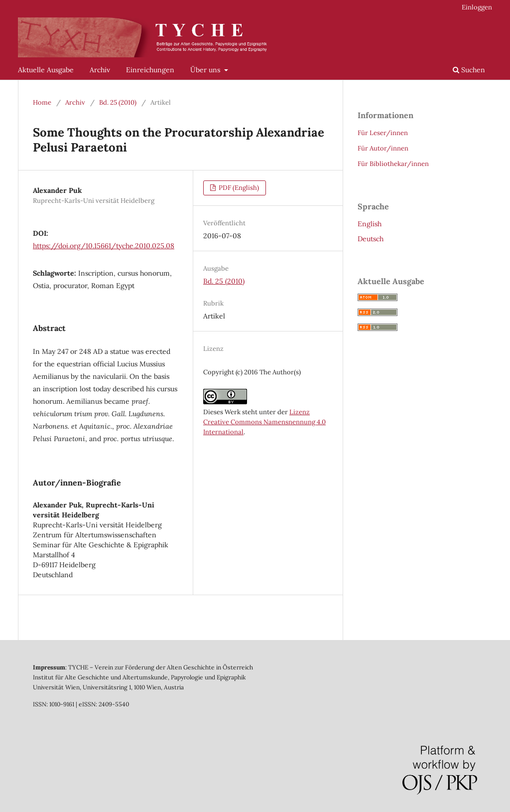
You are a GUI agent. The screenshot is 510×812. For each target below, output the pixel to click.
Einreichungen (150, 70)
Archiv (100, 70)
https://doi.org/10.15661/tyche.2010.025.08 (104, 246)
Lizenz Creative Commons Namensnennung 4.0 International (264, 422)
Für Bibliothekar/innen (393, 164)
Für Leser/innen (383, 133)
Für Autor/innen (383, 148)
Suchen (469, 70)
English (370, 224)
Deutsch (371, 239)
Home (42, 102)
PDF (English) (238, 188)
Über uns (206, 70)
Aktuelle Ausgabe (46, 70)
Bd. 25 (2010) (118, 102)
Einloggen (477, 7)
